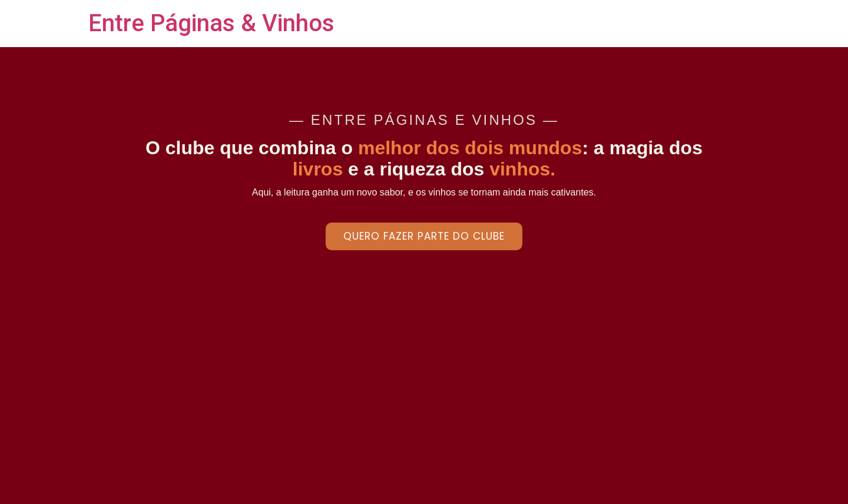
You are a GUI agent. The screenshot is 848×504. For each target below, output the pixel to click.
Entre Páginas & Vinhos (211, 23)
